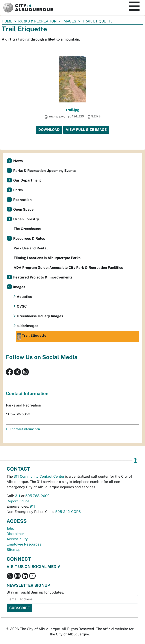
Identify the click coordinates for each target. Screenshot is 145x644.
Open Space (23, 209)
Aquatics (24, 297)
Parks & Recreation (37, 21)
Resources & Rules (29, 238)
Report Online (18, 501)
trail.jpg (73, 110)
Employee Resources (24, 544)
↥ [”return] (135, 460)
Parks (18, 190)
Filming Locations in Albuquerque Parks (47, 258)
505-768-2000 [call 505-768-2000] (37, 496)
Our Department (27, 180)
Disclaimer (15, 534)
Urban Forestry (26, 219)
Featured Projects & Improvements (43, 277)
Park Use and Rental (31, 248)
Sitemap (14, 550)
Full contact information (23, 429)
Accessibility (17, 539)
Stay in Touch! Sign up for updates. (35, 592)
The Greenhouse (27, 229)
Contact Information (27, 393)
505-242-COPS (68, 512)
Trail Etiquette (32, 336)
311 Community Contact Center (39, 476)
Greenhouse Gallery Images (40, 316)
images (69, 21)
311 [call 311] (18, 496)
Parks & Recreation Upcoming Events (44, 171)
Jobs (10, 528)
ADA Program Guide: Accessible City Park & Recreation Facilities (68, 268)
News (18, 161)
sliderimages (27, 326)
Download (49, 130)
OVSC (22, 306)
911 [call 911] (32, 506)
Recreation (22, 200)
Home (7, 21)
